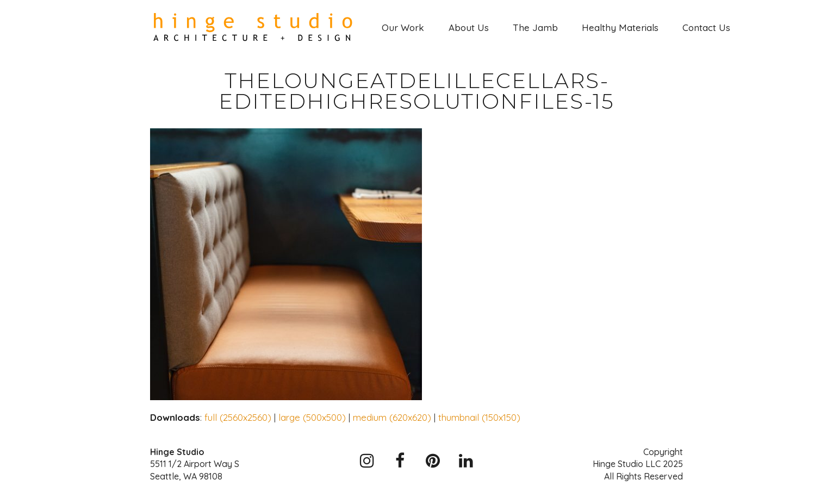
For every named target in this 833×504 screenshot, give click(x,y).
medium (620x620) (392, 417)
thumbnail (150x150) (479, 417)
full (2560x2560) (238, 417)
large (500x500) (312, 417)
